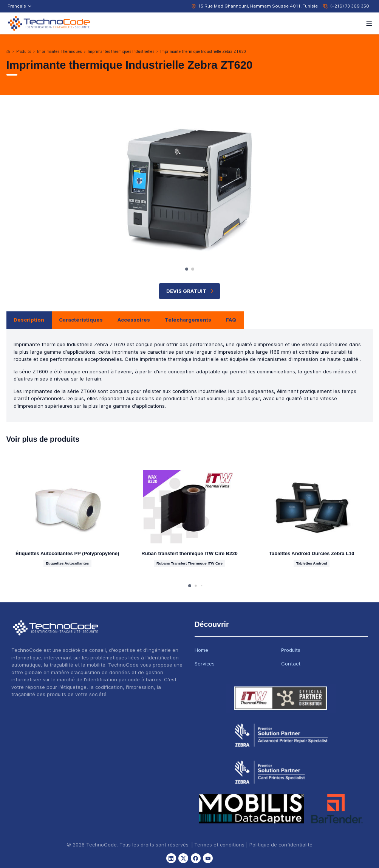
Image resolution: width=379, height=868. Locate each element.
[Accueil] (8, 52)
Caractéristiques (81, 320)
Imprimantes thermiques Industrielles (121, 52)
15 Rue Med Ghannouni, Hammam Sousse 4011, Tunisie (258, 6)
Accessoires (134, 320)
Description (29, 320)
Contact (291, 664)
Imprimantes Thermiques (59, 52)
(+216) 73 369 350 (350, 6)
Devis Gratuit (191, 291)
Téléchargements (188, 320)
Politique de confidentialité (281, 845)
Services (205, 664)
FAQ (231, 320)
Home (201, 650)
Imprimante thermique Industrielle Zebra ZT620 (203, 52)
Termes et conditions (219, 845)
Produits (24, 52)
